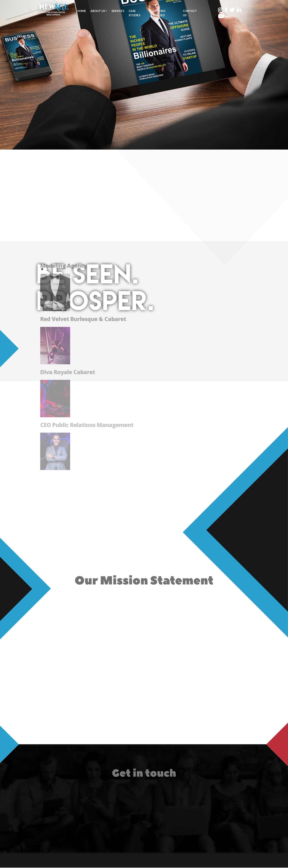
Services (118, 11)
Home (82, 11)
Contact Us (189, 13)
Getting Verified (158, 13)
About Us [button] (98, 11)
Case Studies (134, 13)
